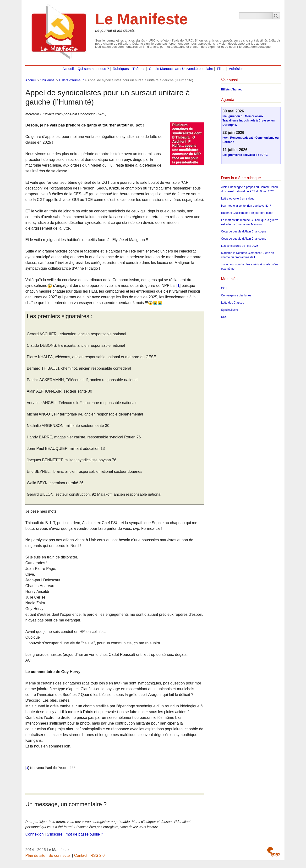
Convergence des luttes (236, 295)
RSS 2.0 (98, 855)
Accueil (68, 69)
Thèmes (139, 69)
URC (224, 317)
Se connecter (60, 855)
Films (221, 69)
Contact (81, 855)
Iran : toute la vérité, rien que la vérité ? (246, 206)
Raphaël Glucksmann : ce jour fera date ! (247, 213)
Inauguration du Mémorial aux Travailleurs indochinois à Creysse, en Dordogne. (249, 121)
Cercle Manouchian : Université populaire (181, 69)
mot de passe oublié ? (84, 834)
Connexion (35, 834)
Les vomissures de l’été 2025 (240, 246)
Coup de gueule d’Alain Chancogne (244, 231)
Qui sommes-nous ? (93, 69)
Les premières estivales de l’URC (245, 155)
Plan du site (35, 855)
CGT (224, 288)
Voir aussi (48, 80)
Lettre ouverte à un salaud (238, 199)
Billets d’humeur (71, 80)
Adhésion (236, 69)
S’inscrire (55, 834)
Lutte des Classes (232, 303)
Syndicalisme (230, 310)
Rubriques (121, 69)
